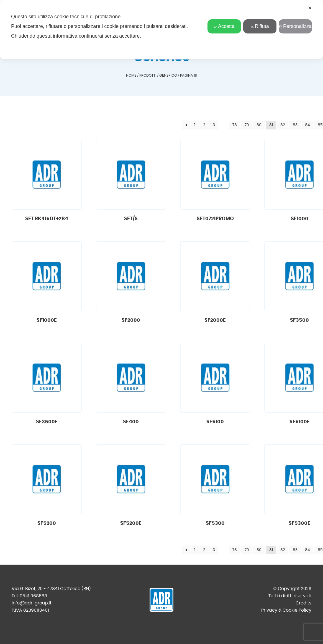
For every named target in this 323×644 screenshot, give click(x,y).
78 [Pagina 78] (235, 125)
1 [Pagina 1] (195, 125)
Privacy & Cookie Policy (286, 610)
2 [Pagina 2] (204, 125)
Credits (303, 603)
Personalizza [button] (295, 26)
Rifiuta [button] (260, 26)
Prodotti (148, 76)
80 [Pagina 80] (259, 125)
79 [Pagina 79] (247, 125)
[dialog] (161, 30)
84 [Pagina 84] (307, 125)
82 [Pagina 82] (283, 125)
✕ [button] (310, 8)
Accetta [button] (224, 26)
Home (131, 76)
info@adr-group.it (32, 603)
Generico (168, 76)
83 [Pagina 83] (295, 125)
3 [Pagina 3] (214, 125)
